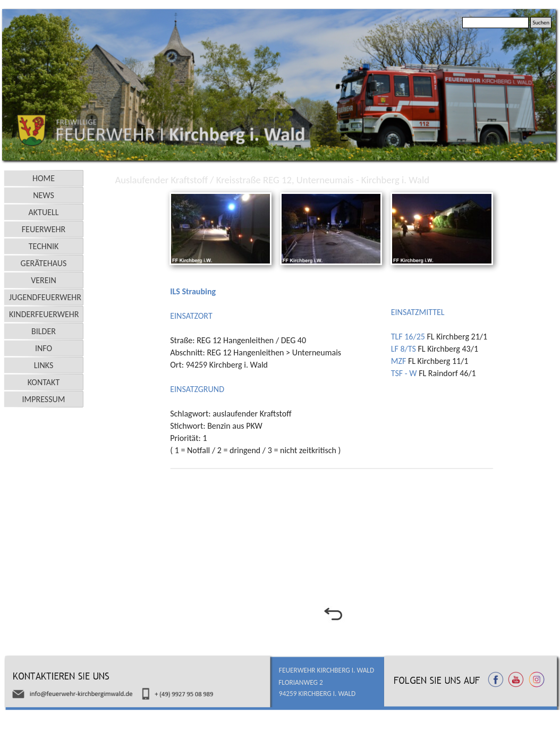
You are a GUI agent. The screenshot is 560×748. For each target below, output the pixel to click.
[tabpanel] (277, 365)
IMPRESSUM (44, 399)
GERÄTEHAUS (44, 263)
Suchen (541, 23)
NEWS (44, 195)
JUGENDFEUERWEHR (45, 297)
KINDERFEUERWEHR (44, 314)
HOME (44, 178)
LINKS (44, 365)
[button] (220, 194)
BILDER (44, 331)
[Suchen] (495, 23)
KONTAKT (44, 382)
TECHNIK (44, 246)
